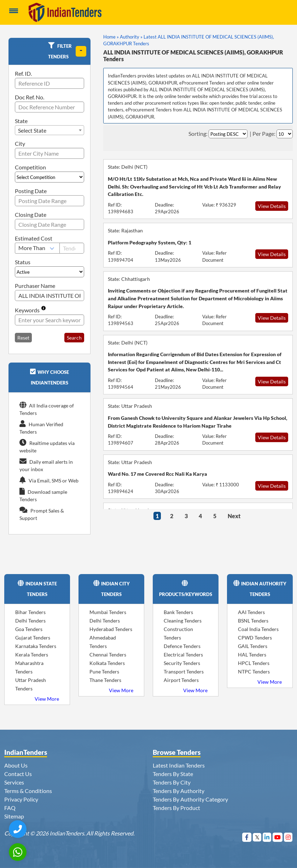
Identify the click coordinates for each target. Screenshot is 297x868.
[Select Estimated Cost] (37, 248)
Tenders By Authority (179, 791)
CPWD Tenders (255, 638)
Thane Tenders (105, 680)
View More (47, 699)
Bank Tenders (178, 612)
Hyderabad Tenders (111, 629)
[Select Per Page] (285, 134)
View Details (272, 206)
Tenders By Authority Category (190, 799)
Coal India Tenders (258, 629)
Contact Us (18, 774)
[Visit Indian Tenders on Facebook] (247, 837)
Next (234, 516)
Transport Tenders (184, 672)
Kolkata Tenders (107, 663)
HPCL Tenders (254, 663)
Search (74, 338)
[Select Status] (49, 272)
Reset (23, 338)
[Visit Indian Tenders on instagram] (288, 837)
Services (14, 782)
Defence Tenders (182, 646)
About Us (16, 765)
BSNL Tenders (253, 621)
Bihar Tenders (30, 612)
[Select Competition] (49, 177)
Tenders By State (173, 774)
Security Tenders (182, 663)
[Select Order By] (228, 134)
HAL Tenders (252, 655)
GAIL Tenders (253, 646)
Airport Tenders (181, 680)
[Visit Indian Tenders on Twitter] (257, 837)
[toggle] (81, 51)
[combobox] (49, 130)
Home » (111, 37)
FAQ (10, 808)
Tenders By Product (176, 808)
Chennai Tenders (108, 655)
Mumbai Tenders (108, 612)
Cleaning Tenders (183, 621)
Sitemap (14, 816)
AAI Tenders (251, 612)
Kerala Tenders (32, 655)
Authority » (131, 37)
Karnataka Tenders (36, 646)
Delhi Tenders (30, 621)
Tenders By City (172, 782)
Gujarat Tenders (33, 638)
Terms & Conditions (28, 791)
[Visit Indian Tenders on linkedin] (267, 837)
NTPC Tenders (254, 672)
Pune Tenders (104, 672)
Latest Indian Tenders (179, 765)
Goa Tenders (29, 629)
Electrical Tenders (183, 655)
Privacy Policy (21, 799)
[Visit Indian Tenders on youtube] (278, 837)
